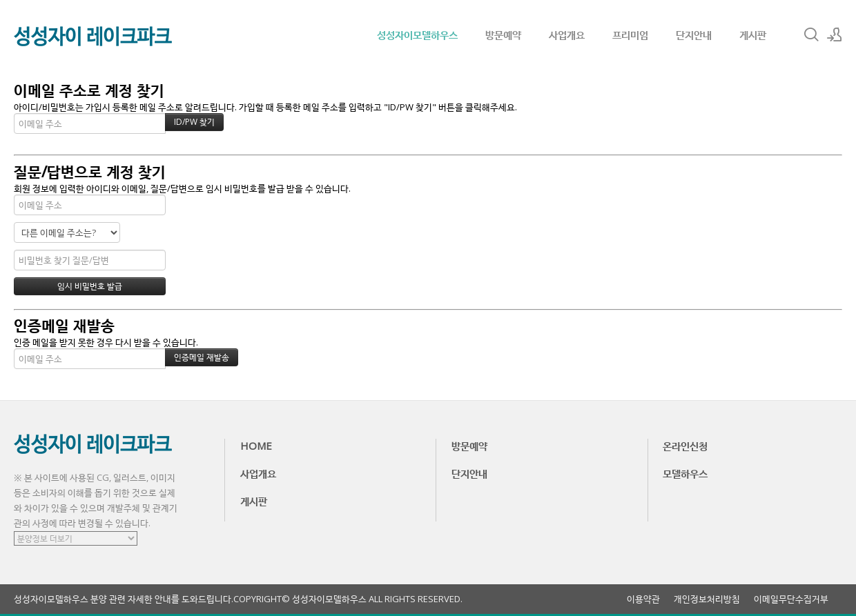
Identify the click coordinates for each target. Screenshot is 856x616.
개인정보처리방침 (707, 599)
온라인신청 (685, 446)
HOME (256, 446)
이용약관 (643, 599)
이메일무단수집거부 (791, 599)
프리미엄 (630, 34)
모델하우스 (685, 473)
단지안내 (694, 34)
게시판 (753, 34)
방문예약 (503, 34)
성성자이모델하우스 (417, 34)
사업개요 (567, 34)
